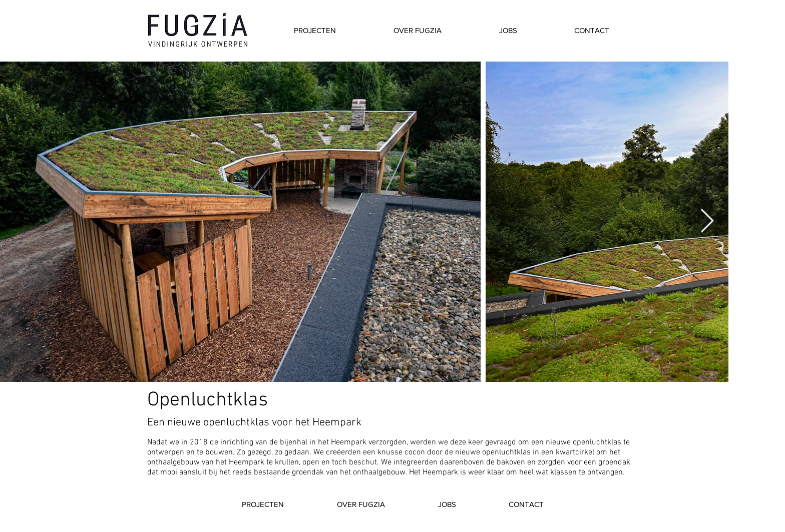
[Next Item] (707, 222)
